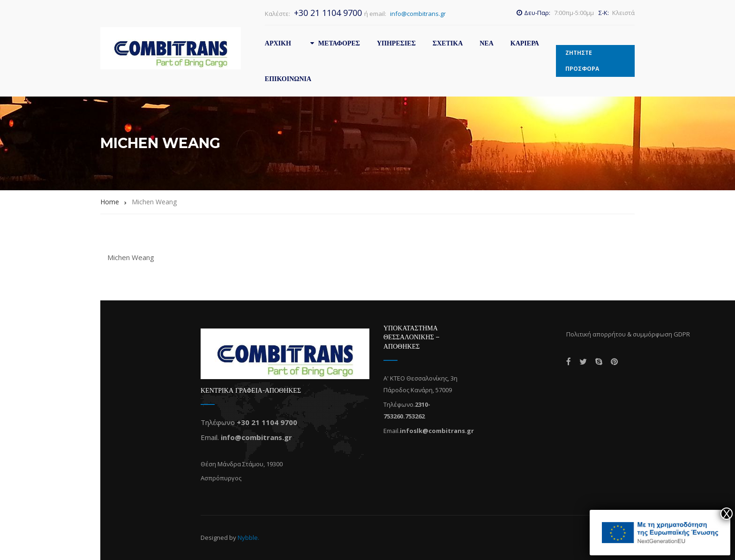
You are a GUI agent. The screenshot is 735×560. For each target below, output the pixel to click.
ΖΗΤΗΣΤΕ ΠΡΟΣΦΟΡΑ (582, 61)
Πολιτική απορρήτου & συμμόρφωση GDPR (628, 334)
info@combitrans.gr (418, 14)
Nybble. (248, 538)
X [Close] (727, 514)
